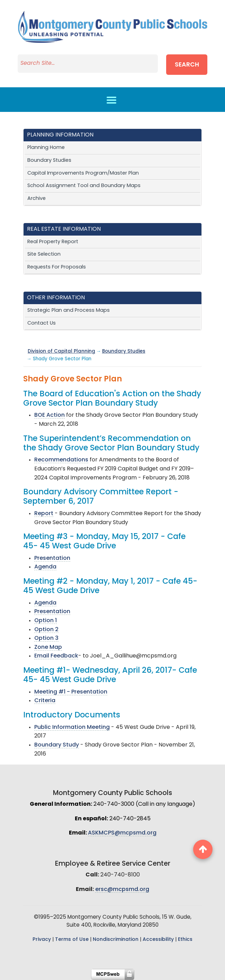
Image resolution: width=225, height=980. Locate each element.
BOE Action (49, 415)
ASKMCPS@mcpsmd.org (122, 833)
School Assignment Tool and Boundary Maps (84, 186)
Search (187, 65)
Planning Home (46, 148)
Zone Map (48, 647)
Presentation (52, 558)
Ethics (185, 940)
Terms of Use (72, 940)
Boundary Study (57, 745)
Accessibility (158, 940)
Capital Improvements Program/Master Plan (83, 173)
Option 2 (46, 630)
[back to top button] (203, 849)
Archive (37, 199)
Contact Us (42, 323)
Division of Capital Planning (61, 351)
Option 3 (46, 638)
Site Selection (44, 254)
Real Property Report (53, 242)
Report (44, 514)
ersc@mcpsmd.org (122, 890)
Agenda (45, 567)
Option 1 (46, 621)
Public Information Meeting (72, 727)
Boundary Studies (49, 161)
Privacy (42, 940)
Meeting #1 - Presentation (71, 692)
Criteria (45, 701)
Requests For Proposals (57, 267)
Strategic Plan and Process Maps (69, 311)
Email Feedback (56, 656)
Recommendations (61, 460)
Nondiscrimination (116, 940)
